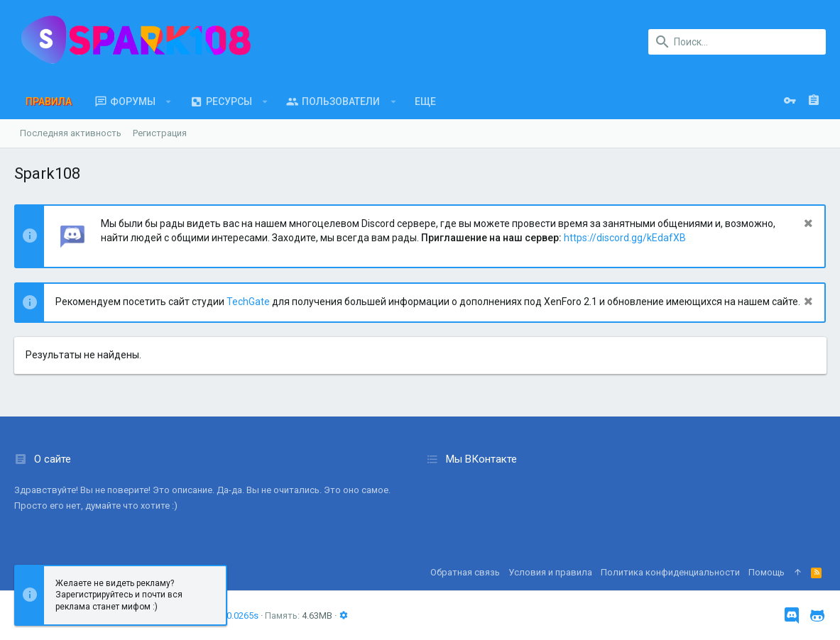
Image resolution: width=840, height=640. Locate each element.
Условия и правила (550, 572)
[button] (169, 101)
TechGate (248, 302)
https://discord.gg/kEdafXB (625, 238)
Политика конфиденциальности (670, 572)
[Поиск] (737, 42)
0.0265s (242, 616)
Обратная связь (465, 572)
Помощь (767, 572)
